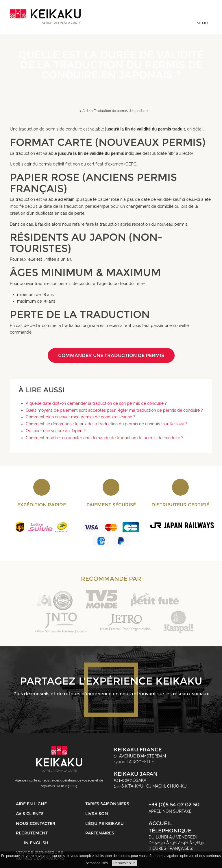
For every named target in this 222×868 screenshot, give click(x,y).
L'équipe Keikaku (104, 823)
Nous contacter (36, 823)
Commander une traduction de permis (111, 355)
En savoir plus (124, 863)
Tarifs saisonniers (107, 804)
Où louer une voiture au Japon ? (56, 431)
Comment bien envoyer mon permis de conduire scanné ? (81, 417)
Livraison (97, 814)
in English (36, 843)
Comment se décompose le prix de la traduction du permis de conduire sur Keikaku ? (107, 424)
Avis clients (30, 814)
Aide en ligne (31, 804)
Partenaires (100, 833)
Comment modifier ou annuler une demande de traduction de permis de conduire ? (104, 438)
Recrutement (32, 833)
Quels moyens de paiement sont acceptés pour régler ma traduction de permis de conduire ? (114, 410)
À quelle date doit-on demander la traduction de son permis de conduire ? (96, 403)
